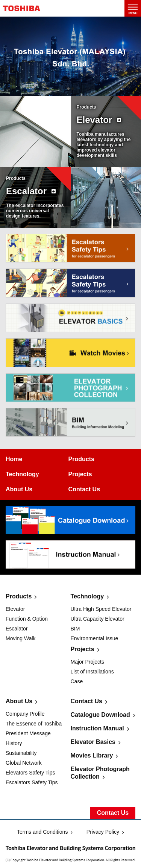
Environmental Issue (95, 638)
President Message (28, 733)
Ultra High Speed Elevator (101, 609)
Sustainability (21, 753)
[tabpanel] (70, 56)
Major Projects (87, 662)
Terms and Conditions (42, 832)
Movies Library (92, 755)
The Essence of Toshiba (34, 724)
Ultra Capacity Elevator (98, 619)
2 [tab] (73, 89)
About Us (19, 701)
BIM (75, 629)
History (14, 743)
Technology (87, 596)
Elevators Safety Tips (30, 773)
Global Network (24, 763)
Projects (83, 649)
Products (19, 596)
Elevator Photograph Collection (100, 773)
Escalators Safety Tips (32, 782)
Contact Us (86, 701)
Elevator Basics (93, 742)
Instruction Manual (97, 728)
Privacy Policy (103, 832)
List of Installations (92, 672)
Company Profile (25, 714)
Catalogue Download (100, 715)
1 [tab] (69, 89)
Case (77, 681)
